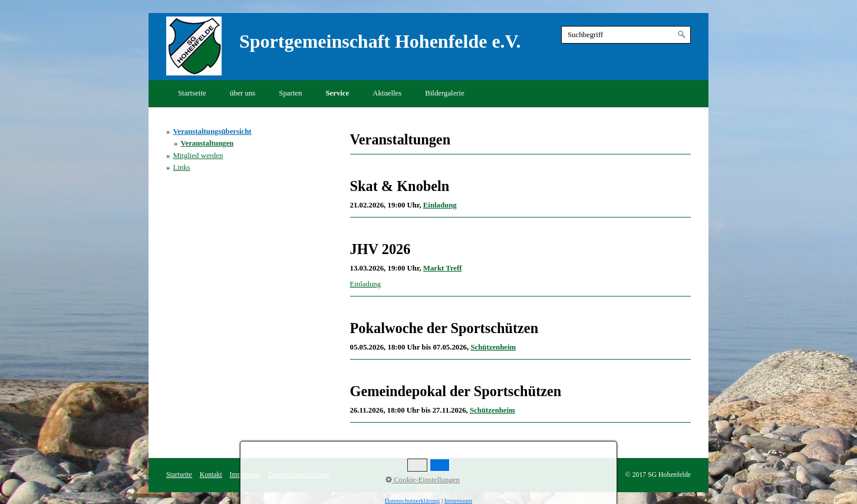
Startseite (192, 93)
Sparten (290, 93)
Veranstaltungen (207, 143)
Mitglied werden (198, 156)
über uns (243, 93)
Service (337, 93)
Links (181, 167)
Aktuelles (387, 93)
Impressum (245, 475)
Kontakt (211, 475)
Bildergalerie (445, 93)
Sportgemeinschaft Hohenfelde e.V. (380, 41)
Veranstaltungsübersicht (212, 131)
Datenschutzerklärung (299, 475)
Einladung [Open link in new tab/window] (366, 284)
